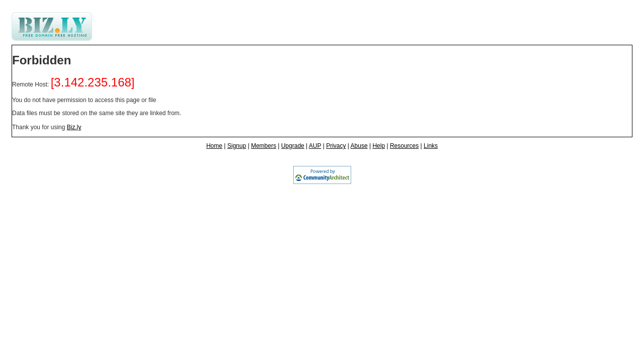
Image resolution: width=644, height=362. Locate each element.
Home (214, 146)
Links (431, 146)
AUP (315, 146)
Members (264, 146)
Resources (404, 146)
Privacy (336, 146)
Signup (237, 146)
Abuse (359, 146)
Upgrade (293, 146)
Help (379, 146)
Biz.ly (74, 127)
